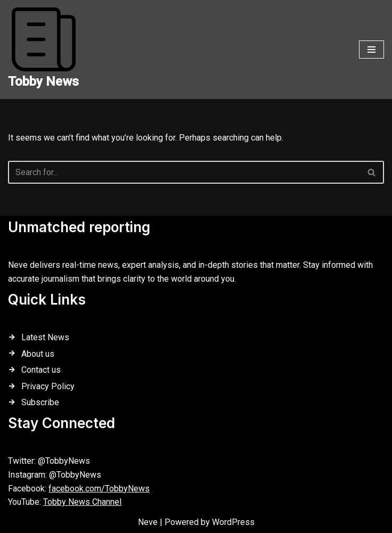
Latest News (45, 337)
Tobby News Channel (82, 502)
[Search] (184, 172)
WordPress (233, 522)
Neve (148, 522)
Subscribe (40, 402)
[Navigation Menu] (371, 50)
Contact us (41, 370)
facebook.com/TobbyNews (99, 489)
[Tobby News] (43, 50)
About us (38, 354)
